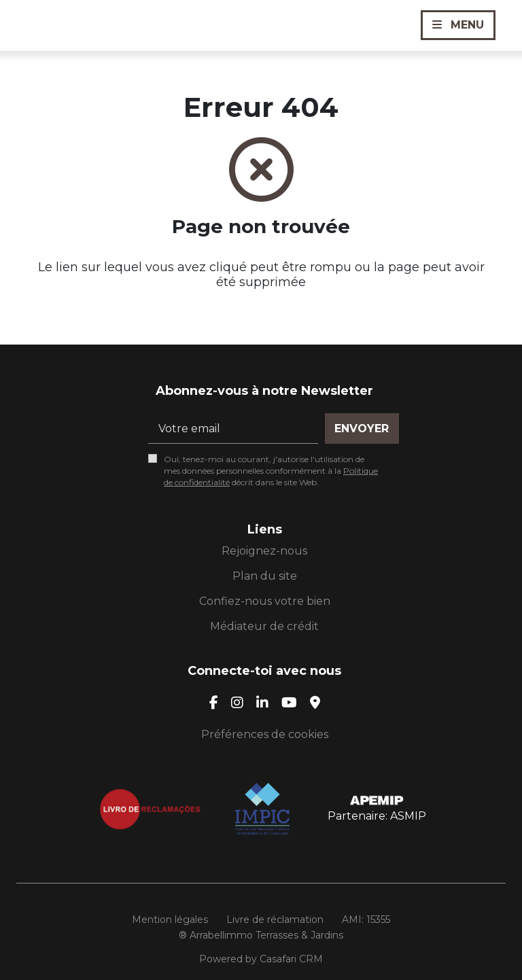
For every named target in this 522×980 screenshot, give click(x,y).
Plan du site (265, 576)
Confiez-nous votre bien (265, 601)
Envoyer (362, 428)
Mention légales (170, 920)
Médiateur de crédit (264, 626)
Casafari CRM (291, 959)
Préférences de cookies (265, 734)
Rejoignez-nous (264, 551)
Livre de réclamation (275, 920)
